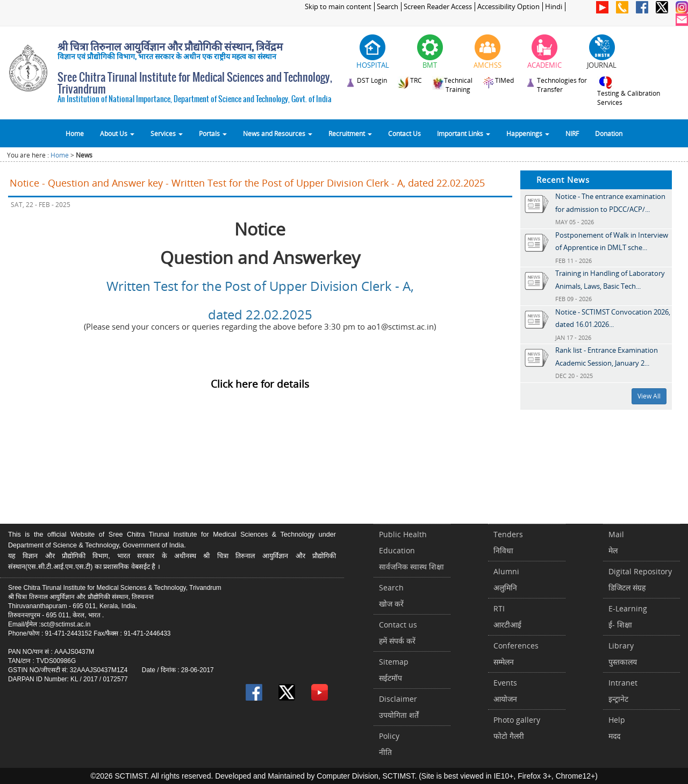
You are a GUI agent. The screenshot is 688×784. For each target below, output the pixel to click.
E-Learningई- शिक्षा (628, 616)
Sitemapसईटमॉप (394, 670)
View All (649, 396)
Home (75, 133)
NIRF (572, 133)
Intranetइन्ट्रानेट (623, 691)
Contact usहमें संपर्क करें (398, 633)
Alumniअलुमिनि (506, 579)
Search (388, 7)
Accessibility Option (508, 7)
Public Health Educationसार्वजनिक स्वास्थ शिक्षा (411, 550)
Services (167, 133)
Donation (609, 133)
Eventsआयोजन (505, 691)
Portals (213, 133)
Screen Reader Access (438, 7)
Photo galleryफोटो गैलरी (517, 728)
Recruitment (350, 133)
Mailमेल (616, 542)
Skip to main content (338, 7)
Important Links (464, 133)
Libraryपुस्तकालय (623, 654)
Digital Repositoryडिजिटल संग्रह (640, 579)
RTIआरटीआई (507, 616)
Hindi (554, 7)
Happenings (528, 133)
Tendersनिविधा (508, 542)
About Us (117, 133)
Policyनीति (389, 744)
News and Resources (278, 133)
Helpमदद (617, 728)
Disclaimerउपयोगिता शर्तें (399, 707)
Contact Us (404, 133)
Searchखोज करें (391, 596)
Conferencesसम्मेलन (516, 654)
